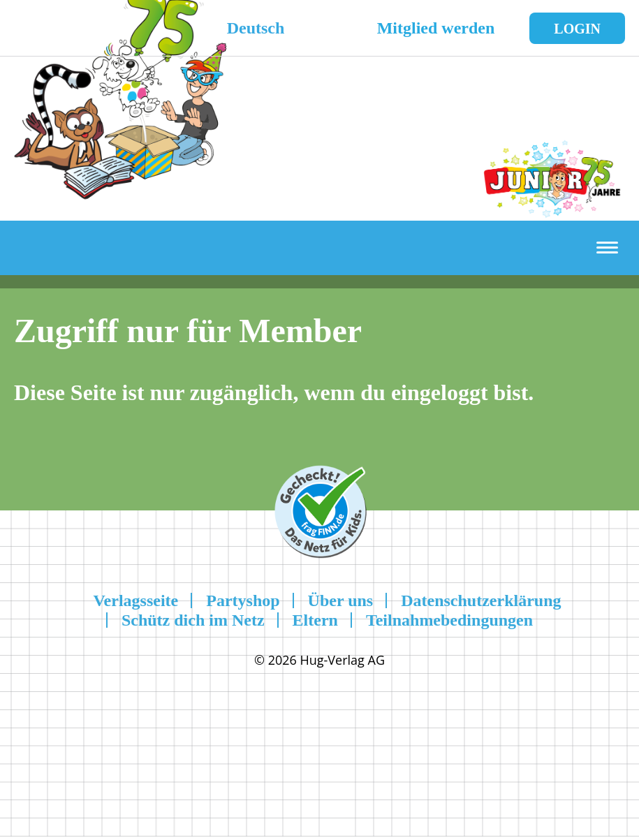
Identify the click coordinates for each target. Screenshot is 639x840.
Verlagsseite (135, 600)
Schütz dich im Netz (193, 620)
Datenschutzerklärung (481, 600)
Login (577, 29)
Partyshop (243, 600)
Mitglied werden (436, 28)
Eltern (315, 620)
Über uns (341, 600)
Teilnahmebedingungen (449, 620)
